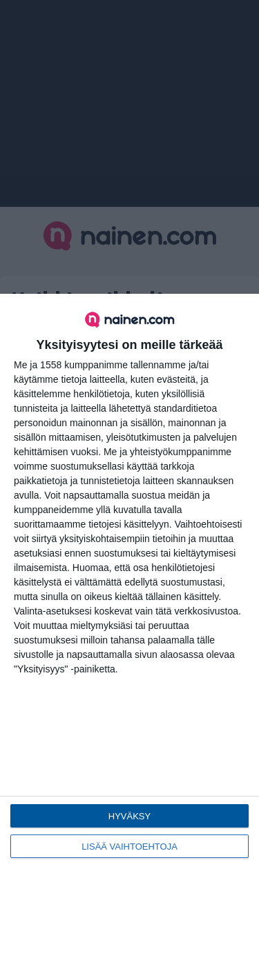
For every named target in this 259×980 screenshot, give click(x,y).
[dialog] (129, 637)
